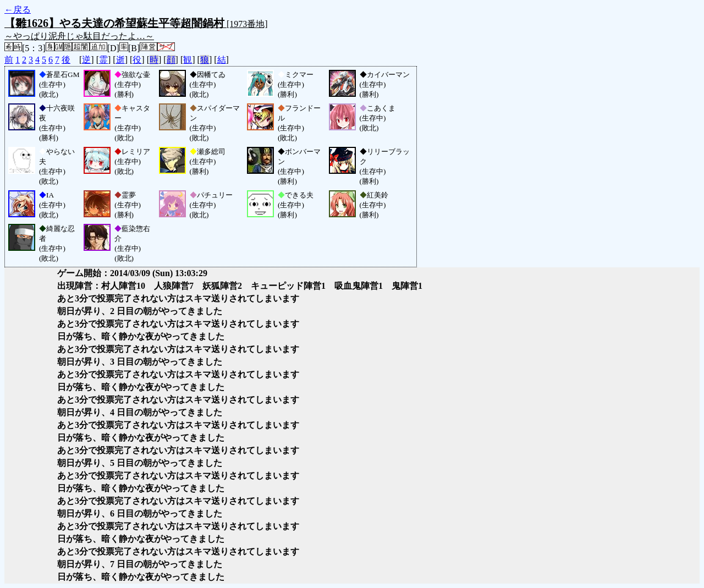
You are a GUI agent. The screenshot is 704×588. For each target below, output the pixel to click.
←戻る (18, 10)
